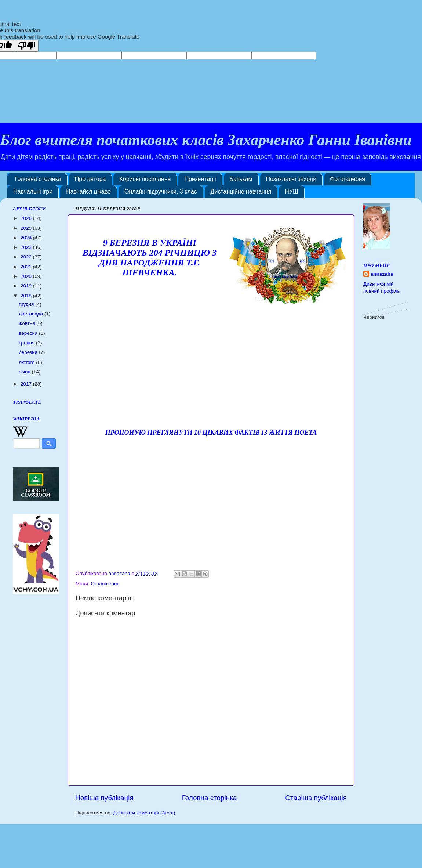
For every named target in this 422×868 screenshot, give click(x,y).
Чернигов (374, 317)
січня (25, 372)
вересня (29, 333)
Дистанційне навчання (241, 191)
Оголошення (105, 584)
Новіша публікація (104, 798)
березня (29, 352)
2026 (27, 218)
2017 (27, 384)
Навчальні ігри (33, 191)
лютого (27, 362)
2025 (27, 228)
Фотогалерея (348, 179)
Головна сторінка (38, 179)
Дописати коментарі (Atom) (144, 813)
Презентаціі (200, 179)
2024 (27, 238)
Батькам (241, 179)
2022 (27, 257)
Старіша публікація (316, 798)
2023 (27, 247)
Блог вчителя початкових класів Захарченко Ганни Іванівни (206, 140)
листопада (32, 314)
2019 (27, 286)
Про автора (90, 179)
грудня (27, 304)
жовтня (28, 323)
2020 (27, 276)
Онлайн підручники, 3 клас (161, 191)
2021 (27, 267)
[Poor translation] (27, 46)
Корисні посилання (145, 179)
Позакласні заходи (291, 179)
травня (27, 343)
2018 (27, 296)
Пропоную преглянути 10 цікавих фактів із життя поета (211, 433)
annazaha (382, 274)
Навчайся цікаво (88, 191)
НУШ (291, 191)
